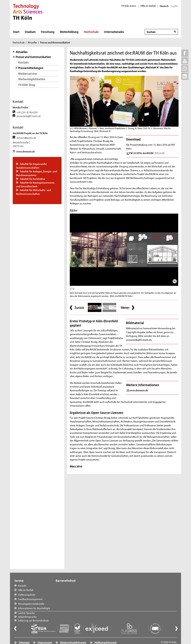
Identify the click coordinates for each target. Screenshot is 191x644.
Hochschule (91, 32)
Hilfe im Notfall (148, 6)
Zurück (79, 308)
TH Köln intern (129, 6)
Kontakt (23, 62)
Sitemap (24, 634)
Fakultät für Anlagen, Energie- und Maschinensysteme (37, 173)
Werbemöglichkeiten (32, 79)
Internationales (114, 32)
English (174, 6)
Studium (30, 32)
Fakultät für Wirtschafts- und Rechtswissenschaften (34, 192)
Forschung (48, 32)
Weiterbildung (69, 32)
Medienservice (28, 74)
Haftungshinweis (105, 634)
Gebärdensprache (68, 590)
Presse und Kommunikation (33, 57)
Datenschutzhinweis (73, 634)
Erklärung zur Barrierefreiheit (74, 595)
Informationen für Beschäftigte (34, 608)
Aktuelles (32, 42)
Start (16, 32)
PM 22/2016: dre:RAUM (147, 153)
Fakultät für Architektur (32, 179)
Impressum (45, 634)
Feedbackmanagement (30, 599)
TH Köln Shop (27, 85)
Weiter (125, 308)
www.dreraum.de (26, 151)
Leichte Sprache (67, 586)
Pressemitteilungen (31, 68)
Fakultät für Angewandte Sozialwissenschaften (32, 166)
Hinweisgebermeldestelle (31, 604)
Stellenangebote (27, 595)
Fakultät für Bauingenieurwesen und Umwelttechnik (35, 184)
